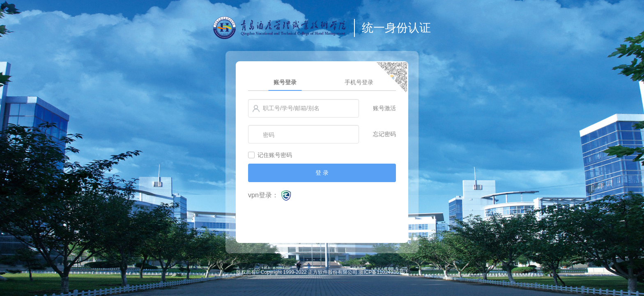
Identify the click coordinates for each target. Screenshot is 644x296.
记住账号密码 (275, 155)
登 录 (322, 173)
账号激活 (384, 108)
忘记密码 (384, 134)
